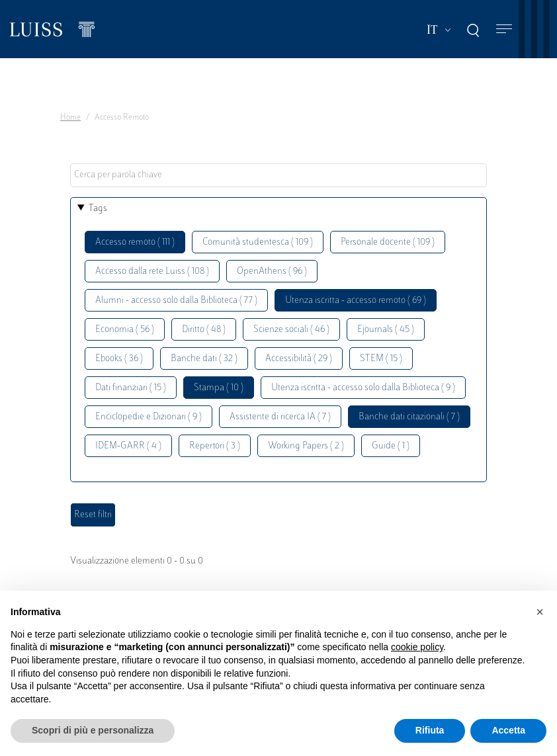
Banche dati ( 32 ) (204, 359)
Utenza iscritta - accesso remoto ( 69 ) (356, 301)
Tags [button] (98, 209)
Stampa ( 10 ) (219, 388)
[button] (540, 612)
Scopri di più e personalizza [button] (93, 730)
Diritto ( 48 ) (204, 330)
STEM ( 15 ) (381, 359)
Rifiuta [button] (430, 730)
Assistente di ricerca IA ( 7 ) (280, 417)
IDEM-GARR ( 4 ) (128, 446)
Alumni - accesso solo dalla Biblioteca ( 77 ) (176, 301)
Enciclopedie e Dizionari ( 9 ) (149, 417)
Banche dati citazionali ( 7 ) (409, 417)
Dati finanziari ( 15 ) (131, 388)
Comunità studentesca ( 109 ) (258, 242)
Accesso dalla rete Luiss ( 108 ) (152, 272)
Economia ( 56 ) (125, 330)
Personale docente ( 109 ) (388, 242)
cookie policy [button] (417, 647)
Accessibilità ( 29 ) (299, 359)
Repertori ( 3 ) (215, 446)
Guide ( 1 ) (391, 446)
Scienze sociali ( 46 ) (291, 330)
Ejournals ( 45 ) (386, 330)
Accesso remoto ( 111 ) (135, 242)
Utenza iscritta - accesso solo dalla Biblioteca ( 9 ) (363, 388)
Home (70, 118)
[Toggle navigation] (504, 29)
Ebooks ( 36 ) (119, 359)
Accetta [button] (508, 730)
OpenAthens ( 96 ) (272, 272)
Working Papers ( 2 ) (306, 446)
